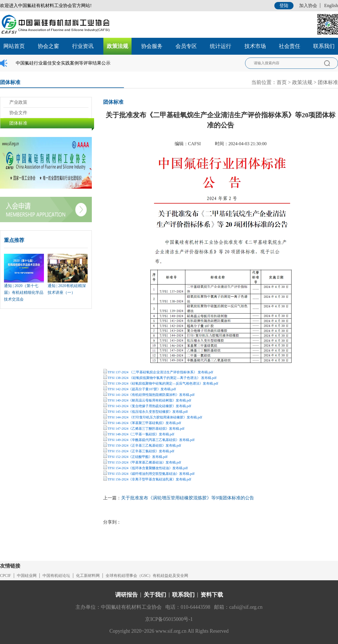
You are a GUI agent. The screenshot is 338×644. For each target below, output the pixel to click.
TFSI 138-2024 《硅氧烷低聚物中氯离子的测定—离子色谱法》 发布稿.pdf (162, 378)
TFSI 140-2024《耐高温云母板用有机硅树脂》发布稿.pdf (149, 400)
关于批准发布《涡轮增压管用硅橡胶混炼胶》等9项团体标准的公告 (188, 498)
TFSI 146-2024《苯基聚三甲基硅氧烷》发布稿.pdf (144, 423)
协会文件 (18, 113)
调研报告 (126, 595)
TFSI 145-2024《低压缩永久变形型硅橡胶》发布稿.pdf (148, 412)
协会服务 (152, 46)
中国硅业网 (27, 576)
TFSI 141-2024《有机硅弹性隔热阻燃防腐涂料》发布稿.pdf (151, 395)
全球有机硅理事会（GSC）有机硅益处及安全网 (147, 576)
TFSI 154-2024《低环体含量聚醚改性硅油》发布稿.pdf (148, 468)
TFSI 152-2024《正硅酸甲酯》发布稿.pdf (138, 457)
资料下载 (212, 595)
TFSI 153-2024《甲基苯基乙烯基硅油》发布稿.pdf (144, 462)
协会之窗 (48, 46)
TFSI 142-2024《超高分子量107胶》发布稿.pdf (142, 389)
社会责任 (290, 46)
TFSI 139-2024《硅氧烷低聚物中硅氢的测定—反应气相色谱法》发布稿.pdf (163, 383)
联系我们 (324, 46)
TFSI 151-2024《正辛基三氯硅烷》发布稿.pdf (141, 451)
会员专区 (186, 46)
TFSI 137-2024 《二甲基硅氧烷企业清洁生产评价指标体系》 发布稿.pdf (160, 372)
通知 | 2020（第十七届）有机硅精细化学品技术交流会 (24, 293)
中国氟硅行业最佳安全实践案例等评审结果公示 (63, 63)
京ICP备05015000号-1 (169, 619)
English (331, 5)
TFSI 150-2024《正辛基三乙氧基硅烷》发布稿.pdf (144, 445)
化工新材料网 (88, 576)
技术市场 (255, 46)
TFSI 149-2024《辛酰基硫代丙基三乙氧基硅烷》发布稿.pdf (151, 440)
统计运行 (221, 46)
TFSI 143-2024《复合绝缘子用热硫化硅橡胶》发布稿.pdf (149, 406)
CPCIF (5, 576)
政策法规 (117, 46)
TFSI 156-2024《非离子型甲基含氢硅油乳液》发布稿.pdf (149, 479)
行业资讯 (83, 46)
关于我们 (155, 595)
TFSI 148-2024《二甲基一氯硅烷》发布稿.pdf (141, 434)
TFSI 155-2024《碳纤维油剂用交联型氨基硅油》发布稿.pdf (151, 474)
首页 (282, 82)
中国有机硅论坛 (56, 576)
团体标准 (328, 82)
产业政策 (18, 102)
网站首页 (14, 46)
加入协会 (308, 5)
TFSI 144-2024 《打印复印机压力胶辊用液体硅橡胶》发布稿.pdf (155, 417)
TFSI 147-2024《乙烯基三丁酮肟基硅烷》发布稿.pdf (146, 429)
